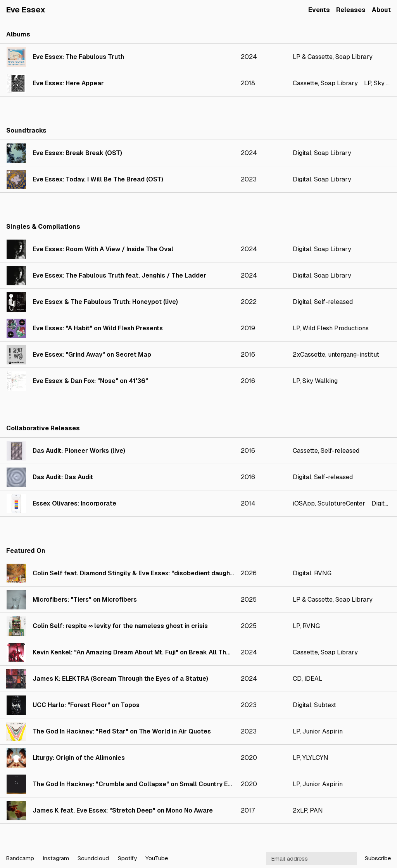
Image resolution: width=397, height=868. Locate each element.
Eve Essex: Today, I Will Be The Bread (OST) (98, 179)
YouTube (157, 858)
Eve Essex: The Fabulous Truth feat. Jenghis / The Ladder (119, 275)
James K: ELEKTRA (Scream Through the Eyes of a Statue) (120, 679)
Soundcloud (93, 858)
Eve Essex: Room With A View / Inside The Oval (103, 249)
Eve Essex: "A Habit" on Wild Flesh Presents (98, 328)
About (381, 10)
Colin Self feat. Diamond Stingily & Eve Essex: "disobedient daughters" (139, 573)
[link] (198, 57)
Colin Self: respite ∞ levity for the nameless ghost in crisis (120, 626)
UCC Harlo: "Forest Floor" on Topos (86, 705)
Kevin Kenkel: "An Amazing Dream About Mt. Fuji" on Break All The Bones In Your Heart (162, 652)
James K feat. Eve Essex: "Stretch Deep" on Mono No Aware (123, 810)
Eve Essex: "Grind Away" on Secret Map (92, 355)
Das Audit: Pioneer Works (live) (79, 451)
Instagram (56, 858)
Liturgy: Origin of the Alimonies (79, 758)
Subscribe (378, 858)
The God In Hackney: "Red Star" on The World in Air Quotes (122, 731)
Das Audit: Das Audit (63, 477)
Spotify (127, 858)
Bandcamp (20, 858)
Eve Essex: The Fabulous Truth (78, 57)
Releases (351, 10)
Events (319, 10)
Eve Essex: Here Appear (68, 83)
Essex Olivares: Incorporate (74, 503)
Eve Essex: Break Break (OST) (77, 153)
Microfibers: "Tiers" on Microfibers (85, 600)
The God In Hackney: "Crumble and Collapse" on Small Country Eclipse (139, 784)
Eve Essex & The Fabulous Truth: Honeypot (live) (105, 302)
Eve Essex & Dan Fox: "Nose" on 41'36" (90, 381)
